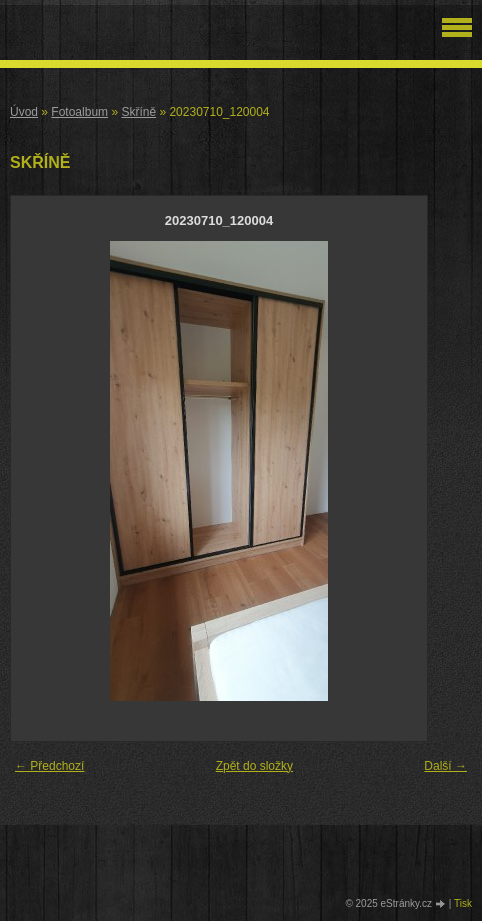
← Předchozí (49, 766)
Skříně (138, 112)
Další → (445, 766)
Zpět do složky (254, 766)
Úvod (24, 112)
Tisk (463, 903)
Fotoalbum (79, 112)
